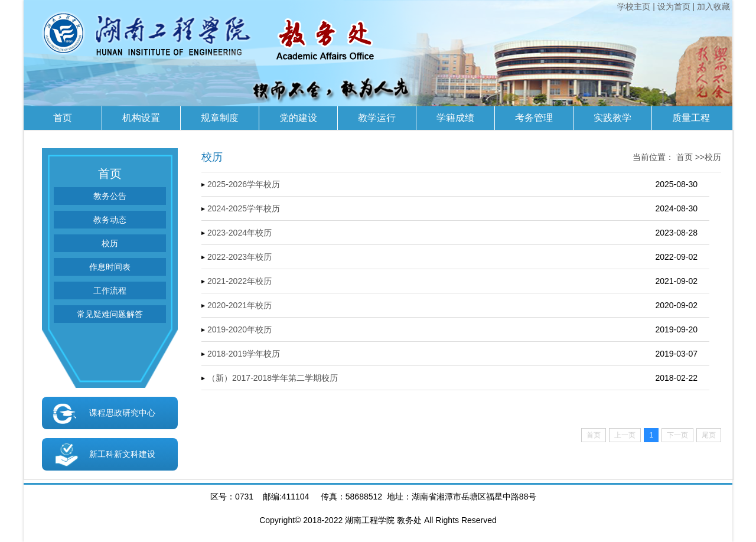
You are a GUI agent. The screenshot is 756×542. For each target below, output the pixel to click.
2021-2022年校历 (239, 281)
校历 (110, 243)
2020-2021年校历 (239, 305)
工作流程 (110, 290)
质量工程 (691, 118)
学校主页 (634, 6)
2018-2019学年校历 (244, 354)
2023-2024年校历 (239, 233)
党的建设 (298, 118)
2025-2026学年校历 (244, 184)
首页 (63, 118)
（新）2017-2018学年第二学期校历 (273, 378)
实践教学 (612, 118)
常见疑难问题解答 (110, 314)
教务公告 (110, 196)
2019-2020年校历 (239, 329)
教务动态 (110, 220)
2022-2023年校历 (239, 257)
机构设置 (141, 118)
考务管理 (534, 118)
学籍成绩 (455, 118)
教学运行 (377, 118)
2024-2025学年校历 (244, 208)
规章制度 (220, 118)
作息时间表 (110, 267)
